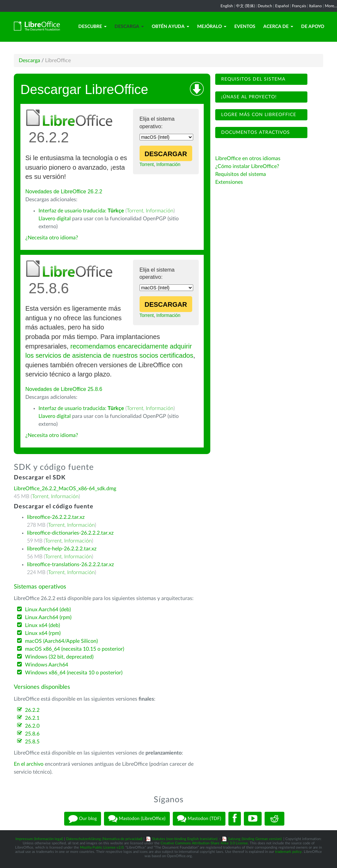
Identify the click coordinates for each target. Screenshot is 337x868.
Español (282, 6)
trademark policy (288, 852)
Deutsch (265, 6)
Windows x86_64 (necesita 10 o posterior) (74, 673)
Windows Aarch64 (47, 665)
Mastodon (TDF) (199, 819)
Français (299, 6)
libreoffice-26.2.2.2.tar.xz (56, 517)
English (227, 6)
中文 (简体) (245, 6)
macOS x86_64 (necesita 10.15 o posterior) (75, 649)
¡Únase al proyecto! (248, 97)
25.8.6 (32, 734)
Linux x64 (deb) (42, 625)
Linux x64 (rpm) (43, 633)
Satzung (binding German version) (255, 839)
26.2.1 (32, 718)
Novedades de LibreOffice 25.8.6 (64, 389)
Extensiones (229, 182)
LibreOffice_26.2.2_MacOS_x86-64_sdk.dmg (65, 489)
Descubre (92, 27)
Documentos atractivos (255, 133)
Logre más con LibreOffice (258, 115)
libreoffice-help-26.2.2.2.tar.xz (62, 549)
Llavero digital (55, 219)
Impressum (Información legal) (39, 839)
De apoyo (313, 27)
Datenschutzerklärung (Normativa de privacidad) (104, 839)
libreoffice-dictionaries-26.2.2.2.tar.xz (70, 533)
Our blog (83, 819)
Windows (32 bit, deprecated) (59, 657)
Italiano (315, 6)
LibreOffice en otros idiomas (248, 158)
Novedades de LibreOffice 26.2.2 (64, 192)
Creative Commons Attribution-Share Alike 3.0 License (204, 843)
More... (331, 6)
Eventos (245, 27)
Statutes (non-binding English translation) (185, 839)
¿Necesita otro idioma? (52, 238)
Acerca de (278, 27)
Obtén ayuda (170, 27)
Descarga (129, 27)
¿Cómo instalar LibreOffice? (247, 166)
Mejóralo (212, 27)
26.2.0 (32, 726)
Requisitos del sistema (252, 79)
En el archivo (29, 764)
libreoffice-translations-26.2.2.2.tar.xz (70, 565)
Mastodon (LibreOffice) (137, 819)
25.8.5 (32, 742)
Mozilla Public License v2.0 (102, 847)
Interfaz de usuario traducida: (81, 211)
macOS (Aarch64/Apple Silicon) (61, 641)
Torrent (147, 164)
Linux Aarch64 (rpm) (48, 617)
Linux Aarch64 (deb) (48, 610)
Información (168, 164)
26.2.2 (32, 710)
